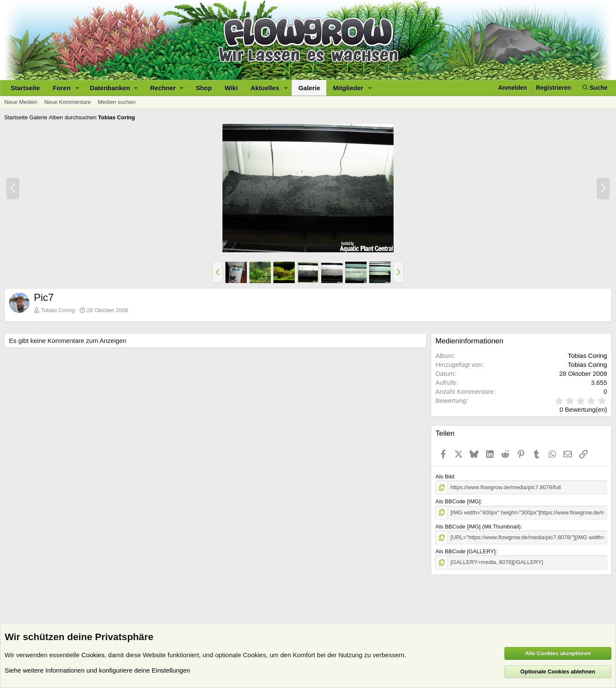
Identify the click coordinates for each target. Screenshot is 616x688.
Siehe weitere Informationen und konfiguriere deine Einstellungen (98, 670)
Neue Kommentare (67, 102)
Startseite (25, 88)
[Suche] (595, 88)
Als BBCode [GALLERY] (466, 551)
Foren (62, 88)
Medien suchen (116, 102)
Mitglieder (348, 88)
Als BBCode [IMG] (458, 501)
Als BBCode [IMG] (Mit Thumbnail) (478, 527)
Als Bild (445, 477)
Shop (204, 88)
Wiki (231, 88)
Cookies (93, 655)
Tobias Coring (587, 356)
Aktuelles (265, 88)
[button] (77, 88)
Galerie (309, 88)
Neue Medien (21, 102)
